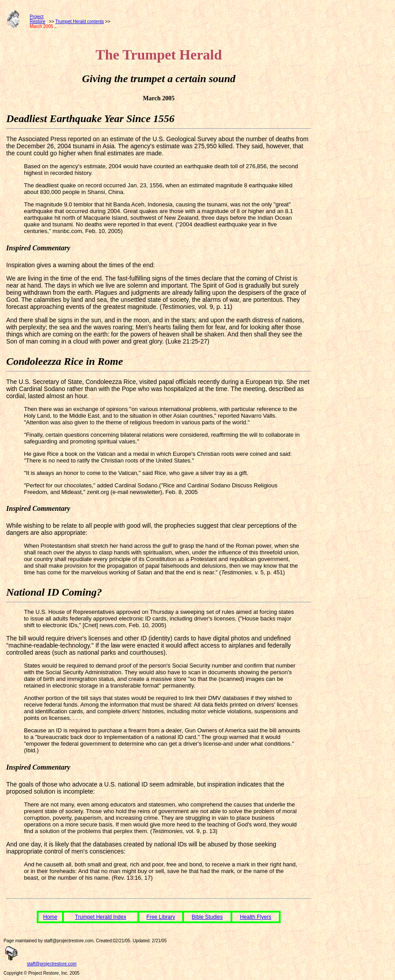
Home (50, 917)
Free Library (161, 917)
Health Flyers (256, 917)
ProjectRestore (37, 19)
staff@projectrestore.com (52, 964)
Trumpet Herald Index (101, 917)
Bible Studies (207, 917)
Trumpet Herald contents (80, 22)
